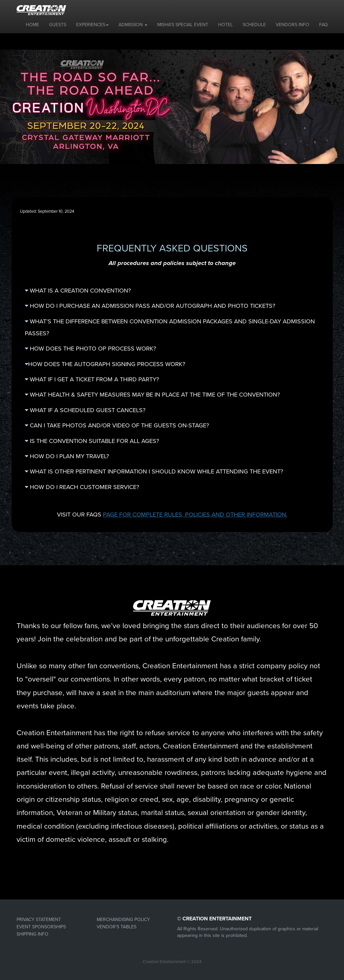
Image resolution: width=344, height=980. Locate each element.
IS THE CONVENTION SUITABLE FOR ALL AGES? (92, 441)
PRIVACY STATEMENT (39, 920)
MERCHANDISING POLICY (123, 920)
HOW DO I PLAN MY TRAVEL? (67, 456)
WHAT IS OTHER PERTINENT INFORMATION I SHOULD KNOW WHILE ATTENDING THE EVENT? (154, 471)
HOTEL (225, 25)
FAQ (323, 25)
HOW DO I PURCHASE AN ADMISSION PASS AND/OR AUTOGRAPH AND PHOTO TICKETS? (150, 306)
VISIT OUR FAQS (172, 515)
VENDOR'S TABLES (117, 927)
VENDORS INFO (293, 25)
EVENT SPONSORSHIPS (41, 927)
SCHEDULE (254, 25)
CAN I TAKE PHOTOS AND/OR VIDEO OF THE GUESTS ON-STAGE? (117, 425)
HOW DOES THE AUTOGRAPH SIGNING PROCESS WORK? (105, 364)
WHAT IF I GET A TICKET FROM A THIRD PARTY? (92, 379)
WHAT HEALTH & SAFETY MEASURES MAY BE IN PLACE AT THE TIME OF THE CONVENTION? (152, 395)
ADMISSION (133, 25)
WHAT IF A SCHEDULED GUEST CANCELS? (85, 410)
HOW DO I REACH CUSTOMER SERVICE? (82, 487)
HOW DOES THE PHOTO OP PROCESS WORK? (90, 349)
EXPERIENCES (92, 25)
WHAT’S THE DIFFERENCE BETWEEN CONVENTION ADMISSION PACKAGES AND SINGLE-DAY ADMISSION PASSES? (170, 327)
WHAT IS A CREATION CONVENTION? (78, 291)
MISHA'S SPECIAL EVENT (183, 25)
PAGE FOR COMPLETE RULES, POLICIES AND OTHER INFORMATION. (195, 515)
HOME (32, 25)
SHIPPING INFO (32, 934)
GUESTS (58, 25)
